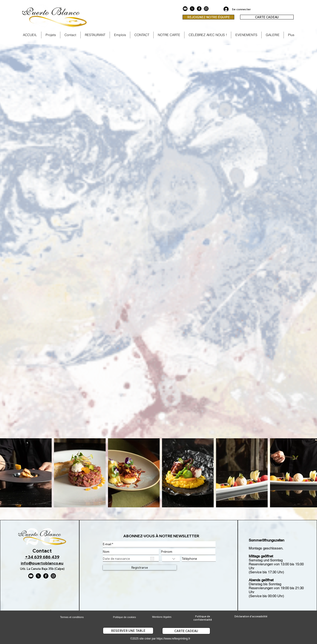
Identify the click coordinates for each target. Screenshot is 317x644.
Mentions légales (162, 617)
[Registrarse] (140, 567)
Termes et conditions (72, 617)
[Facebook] (199, 9)
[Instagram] (206, 9)
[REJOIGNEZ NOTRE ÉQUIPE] (208, 17)
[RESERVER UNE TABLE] (128, 631)
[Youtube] (185, 9)
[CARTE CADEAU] (267, 17)
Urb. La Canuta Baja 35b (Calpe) (42, 569)
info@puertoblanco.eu (42, 563)
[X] (192, 9)
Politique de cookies (125, 617)
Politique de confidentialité (203, 618)
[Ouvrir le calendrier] (152, 559)
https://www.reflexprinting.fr (173, 639)
